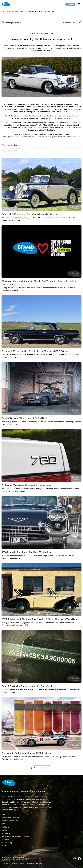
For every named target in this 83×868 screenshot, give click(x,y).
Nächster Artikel (72, 23)
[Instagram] (75, 859)
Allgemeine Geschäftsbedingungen (15, 836)
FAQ (4, 824)
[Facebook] (79, 859)
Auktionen (6, 827)
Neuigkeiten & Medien (14, 11)
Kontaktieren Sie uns (10, 821)
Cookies (5, 846)
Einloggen (70, 4)
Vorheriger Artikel (11, 23)
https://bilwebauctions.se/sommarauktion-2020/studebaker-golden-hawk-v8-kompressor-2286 (41, 137)
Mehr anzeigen (42, 768)
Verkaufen (6, 833)
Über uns (6, 815)
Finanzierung (7, 843)
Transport (6, 839)
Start (4, 11)
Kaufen (5, 830)
